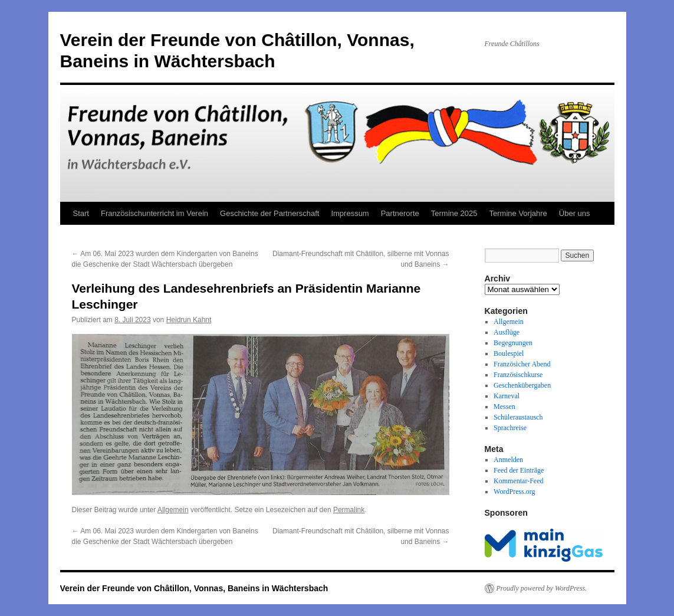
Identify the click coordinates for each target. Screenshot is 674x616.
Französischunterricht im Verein (154, 213)
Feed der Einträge (519, 470)
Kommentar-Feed (518, 481)
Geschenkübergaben (522, 385)
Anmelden (508, 460)
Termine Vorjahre (518, 213)
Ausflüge (507, 332)
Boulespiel (509, 353)
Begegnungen (513, 343)
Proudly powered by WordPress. (542, 588)
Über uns (575, 213)
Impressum (350, 213)
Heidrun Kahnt (189, 320)
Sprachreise (510, 428)
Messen (504, 407)
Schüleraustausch (518, 417)
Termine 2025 (454, 213)
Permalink (349, 510)
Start (81, 213)
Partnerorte (400, 213)
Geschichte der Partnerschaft (269, 213)
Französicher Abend (522, 364)
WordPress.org (514, 492)
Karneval (507, 396)
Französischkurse (518, 375)
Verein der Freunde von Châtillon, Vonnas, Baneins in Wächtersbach (194, 588)
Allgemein (173, 510)
